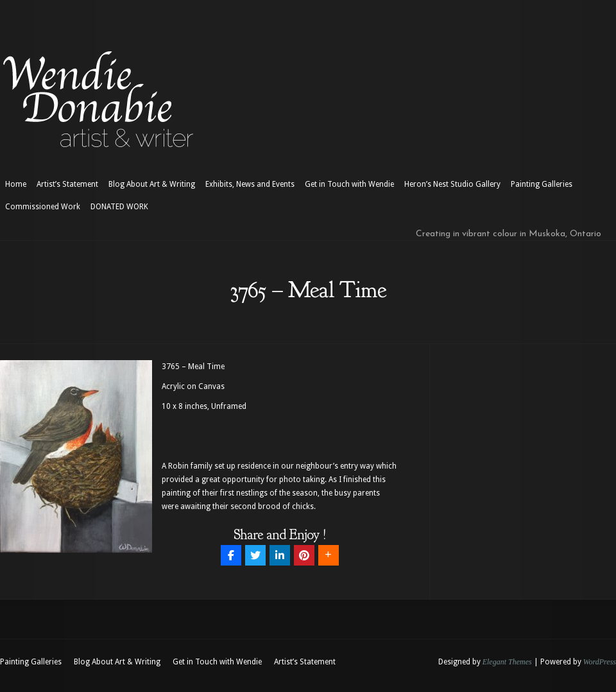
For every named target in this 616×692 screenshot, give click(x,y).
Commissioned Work (43, 207)
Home (16, 184)
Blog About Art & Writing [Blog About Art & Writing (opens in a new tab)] (152, 184)
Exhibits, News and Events (250, 184)
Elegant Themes (507, 662)
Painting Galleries (542, 184)
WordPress (600, 662)
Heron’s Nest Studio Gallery (452, 184)
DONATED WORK (119, 207)
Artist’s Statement (67, 184)
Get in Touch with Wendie (349, 184)
